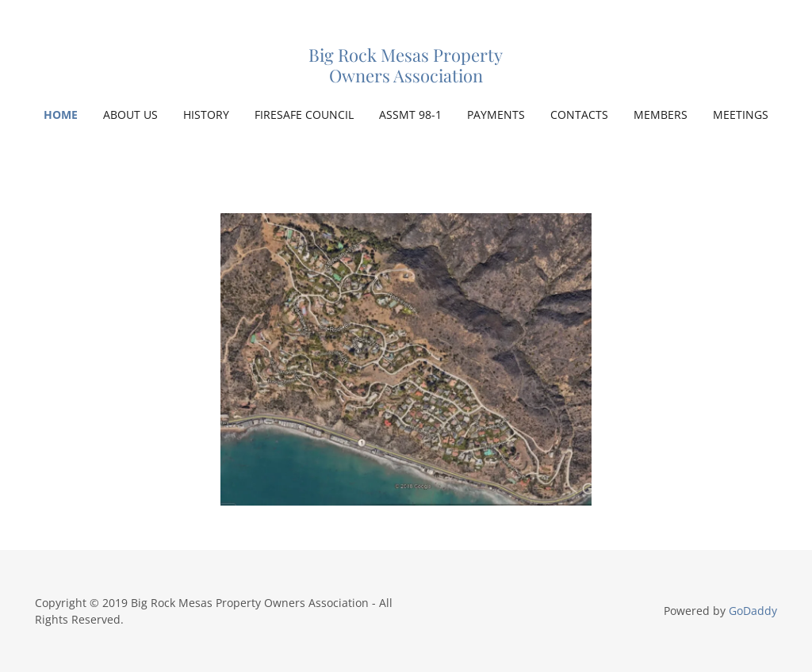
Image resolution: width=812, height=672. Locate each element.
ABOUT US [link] (130, 115)
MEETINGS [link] (741, 115)
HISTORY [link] (206, 115)
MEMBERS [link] (661, 115)
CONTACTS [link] (579, 115)
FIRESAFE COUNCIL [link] (304, 115)
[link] (406, 78)
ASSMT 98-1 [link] (410, 115)
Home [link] (61, 115)
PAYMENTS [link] (496, 115)
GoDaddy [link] (753, 611)
